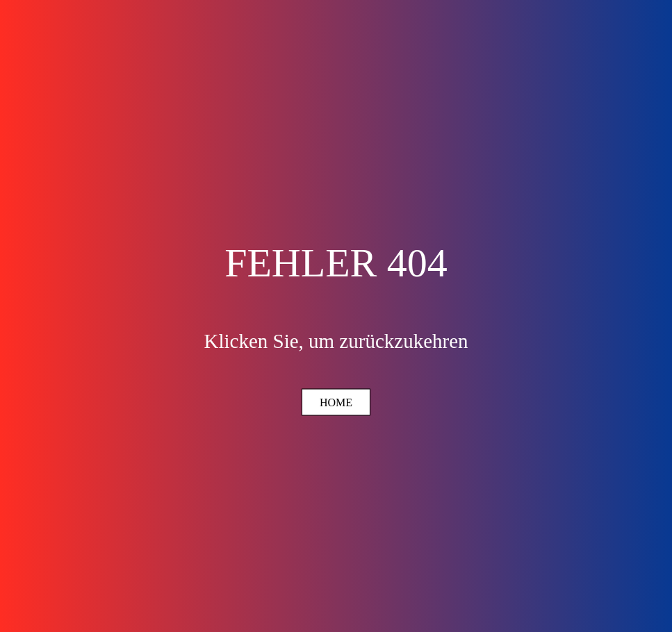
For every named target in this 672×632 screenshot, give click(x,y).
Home (336, 402)
